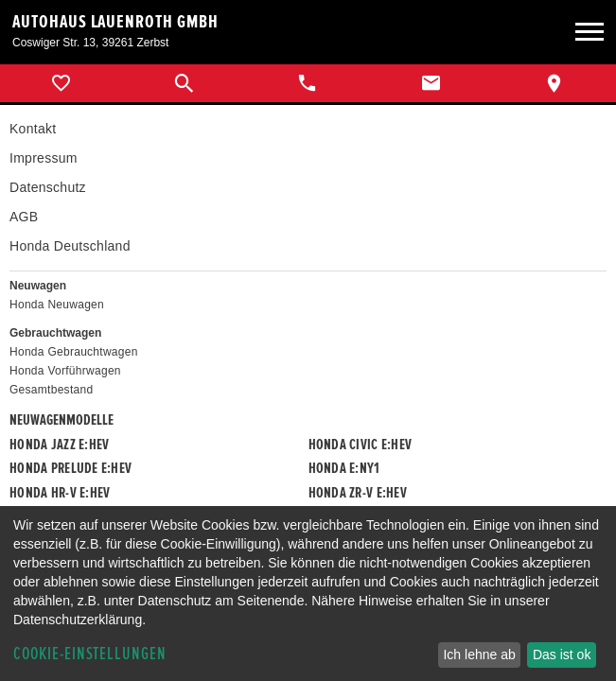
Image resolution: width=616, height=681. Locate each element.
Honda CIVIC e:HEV (361, 445)
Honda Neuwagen (57, 305)
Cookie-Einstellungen (90, 654)
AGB (24, 217)
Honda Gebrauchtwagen (74, 352)
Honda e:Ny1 (344, 468)
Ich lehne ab (479, 655)
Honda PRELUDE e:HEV (70, 468)
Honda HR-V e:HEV (60, 493)
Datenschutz (48, 187)
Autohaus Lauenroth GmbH (115, 22)
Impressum (44, 158)
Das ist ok (562, 655)
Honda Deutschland (70, 246)
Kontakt (33, 129)
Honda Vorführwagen (65, 371)
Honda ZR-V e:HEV (358, 493)
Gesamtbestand (51, 390)
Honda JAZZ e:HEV (59, 445)
